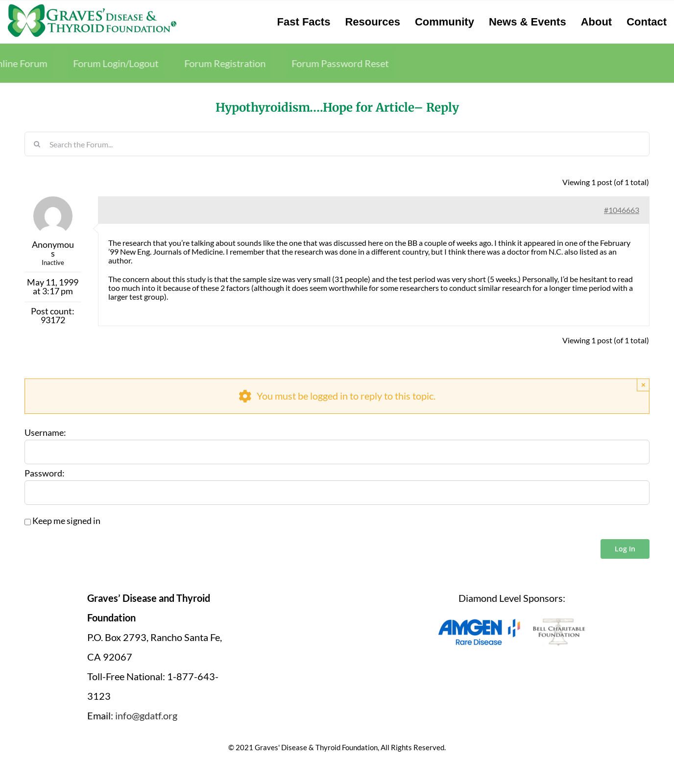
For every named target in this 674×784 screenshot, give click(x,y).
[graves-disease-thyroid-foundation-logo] (92, 7)
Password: (45, 474)
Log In (625, 549)
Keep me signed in (66, 521)
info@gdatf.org (146, 715)
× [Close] (643, 385)
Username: (45, 433)
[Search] (37, 144)
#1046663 (622, 210)
